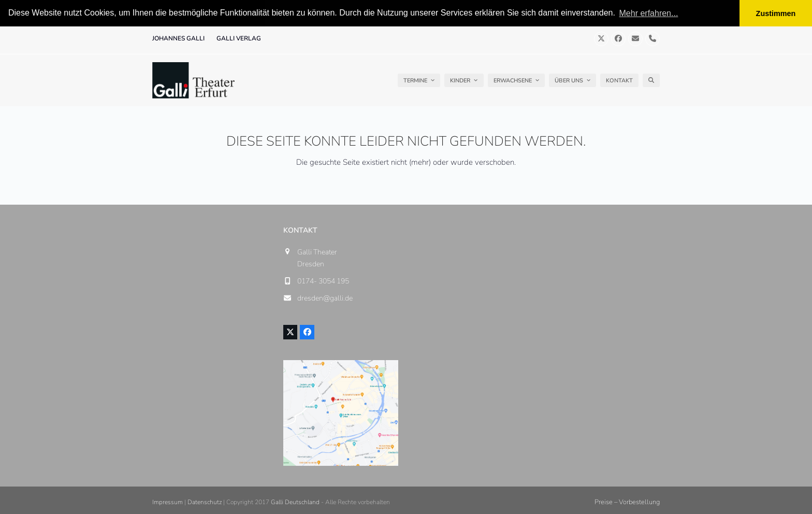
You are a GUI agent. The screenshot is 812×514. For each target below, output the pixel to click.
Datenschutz (205, 502)
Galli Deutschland (295, 502)
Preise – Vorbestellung (627, 502)
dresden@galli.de (325, 298)
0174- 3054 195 (323, 281)
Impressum (168, 502)
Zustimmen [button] (776, 13)
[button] (651, 80)
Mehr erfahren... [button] (649, 13)
